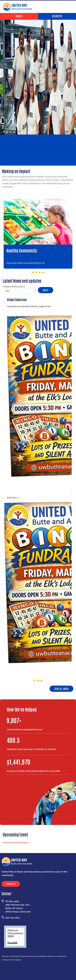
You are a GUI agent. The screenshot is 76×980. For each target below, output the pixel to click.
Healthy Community (22, 250)
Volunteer (57, 16)
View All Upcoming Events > (16, 842)
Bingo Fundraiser (17, 299)
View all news (61, 689)
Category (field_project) (14, 286)
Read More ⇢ (13, 498)
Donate (19, 16)
